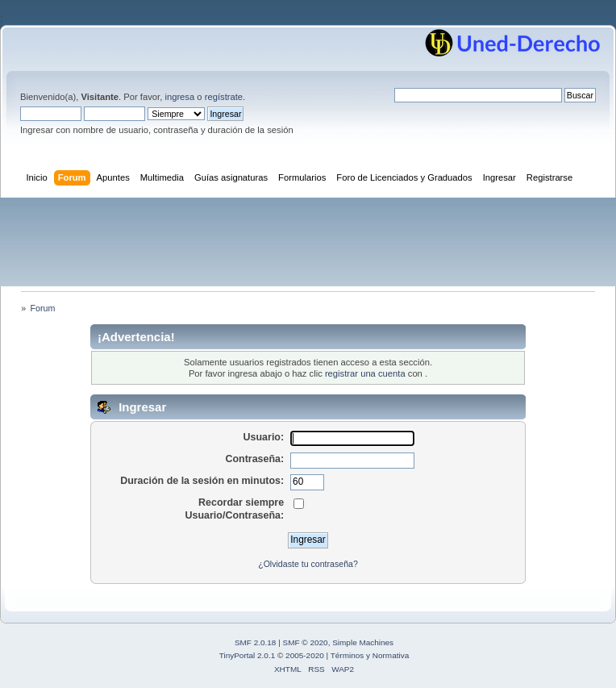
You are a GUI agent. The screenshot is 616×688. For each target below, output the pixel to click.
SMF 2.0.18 (256, 642)
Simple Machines (363, 642)
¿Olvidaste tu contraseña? (308, 564)
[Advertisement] (308, 242)
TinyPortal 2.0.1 (247, 655)
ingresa (179, 97)
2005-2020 (305, 655)
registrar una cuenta (365, 373)
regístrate (224, 97)
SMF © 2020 (306, 642)
